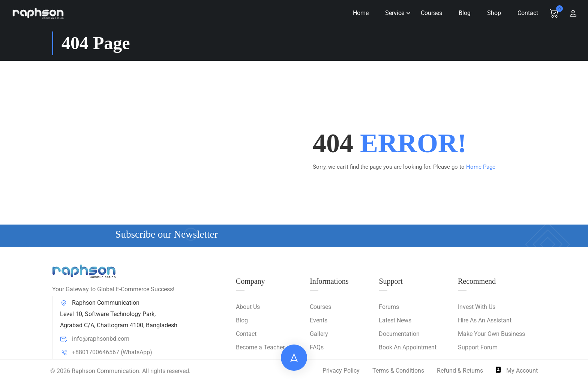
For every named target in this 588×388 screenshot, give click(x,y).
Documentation (399, 334)
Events (319, 321)
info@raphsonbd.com (95, 339)
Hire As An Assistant (485, 321)
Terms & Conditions (398, 371)
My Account (517, 371)
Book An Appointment (408, 348)
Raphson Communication (105, 371)
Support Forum (478, 348)
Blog (462, 13)
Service (392, 13)
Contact (526, 13)
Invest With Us (477, 307)
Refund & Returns (460, 371)
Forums (389, 307)
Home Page (481, 167)
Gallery (319, 334)
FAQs (317, 348)
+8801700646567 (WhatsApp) (106, 353)
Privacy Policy (341, 371)
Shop (492, 13)
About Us (248, 307)
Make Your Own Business (491, 334)
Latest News (395, 321)
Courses (429, 13)
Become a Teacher (260, 348)
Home (358, 13)
